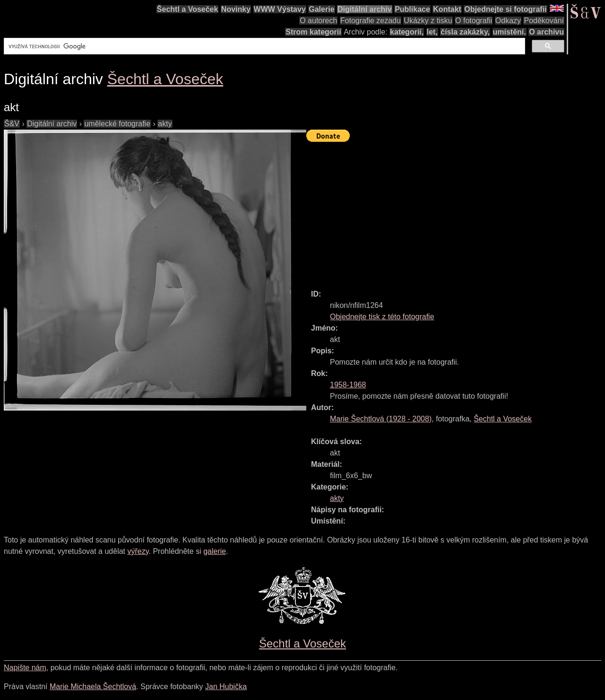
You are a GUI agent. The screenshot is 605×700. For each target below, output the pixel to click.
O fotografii (474, 21)
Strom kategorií (313, 32)
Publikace (412, 9)
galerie (215, 551)
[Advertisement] (456, 211)
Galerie (321, 9)
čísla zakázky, (465, 32)
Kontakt (447, 9)
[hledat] (264, 46)
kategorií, (407, 32)
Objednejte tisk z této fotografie (382, 317)
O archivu (546, 32)
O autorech (318, 21)
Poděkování (544, 21)
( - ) (381, 419)
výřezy (138, 551)
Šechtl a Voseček (188, 9)
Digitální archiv (365, 9)
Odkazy (508, 21)
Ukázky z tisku (428, 21)
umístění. (510, 32)
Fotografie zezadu (371, 21)
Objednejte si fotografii (505, 9)
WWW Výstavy (280, 9)
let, (432, 32)
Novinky (236, 9)
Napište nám (25, 668)
